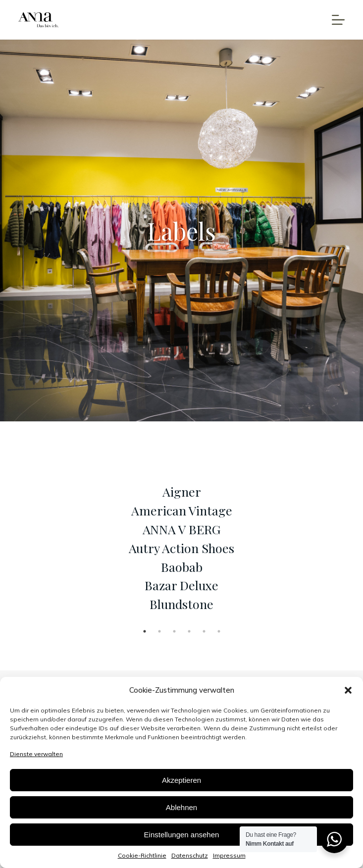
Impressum (229, 855)
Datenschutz (190, 855)
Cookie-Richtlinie (142, 855)
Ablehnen (181, 807)
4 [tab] (189, 631)
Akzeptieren (181, 780)
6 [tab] (219, 631)
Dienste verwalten (36, 754)
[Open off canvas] (338, 20)
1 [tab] (145, 631)
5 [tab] (204, 631)
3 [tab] (174, 631)
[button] (348, 690)
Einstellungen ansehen (182, 835)
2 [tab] (159, 631)
